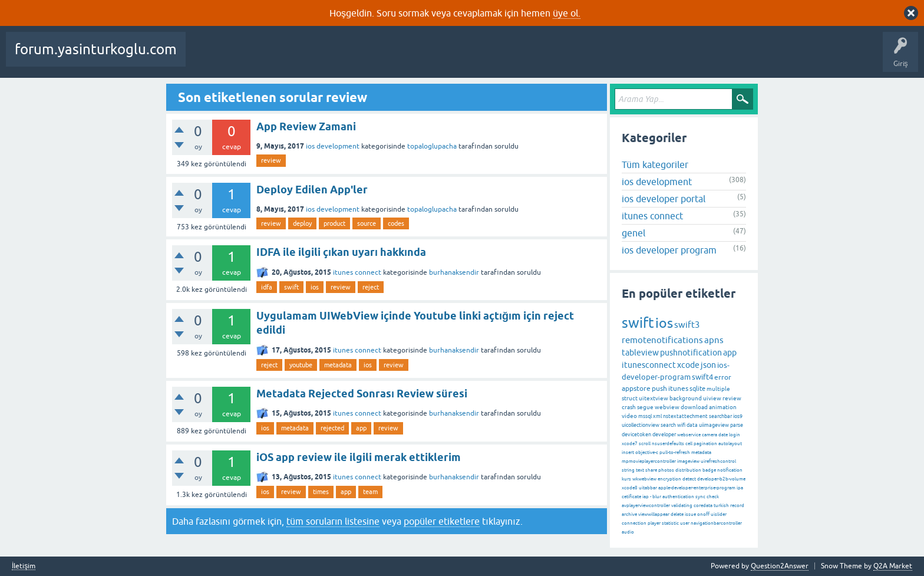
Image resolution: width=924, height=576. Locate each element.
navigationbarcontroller (716, 523)
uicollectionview (641, 425)
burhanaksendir (454, 272)
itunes (678, 389)
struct (630, 398)
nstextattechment (685, 416)
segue (645, 407)
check (713, 497)
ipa (740, 488)
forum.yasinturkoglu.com (96, 49)
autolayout (730, 444)
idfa (267, 287)
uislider (719, 514)
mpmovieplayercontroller (649, 461)
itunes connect (357, 272)
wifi (681, 425)
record (737, 506)
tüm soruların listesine (333, 521)
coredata (703, 506)
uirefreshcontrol (718, 461)
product (334, 223)
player (654, 523)
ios (315, 287)
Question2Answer (780, 566)
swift (291, 287)
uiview (712, 398)
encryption (669, 479)
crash (629, 407)
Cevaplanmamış (313, 58)
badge (709, 470)
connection (634, 523)
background (686, 398)
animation (723, 407)
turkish (721, 506)
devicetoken (636, 435)
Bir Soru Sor (509, 58)
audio (628, 532)
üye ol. (567, 13)
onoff (703, 514)
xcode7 (630, 444)
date (723, 435)
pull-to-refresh (675, 452)
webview (667, 407)
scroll (645, 444)
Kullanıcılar (460, 58)
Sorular (206, 58)
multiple (718, 389)
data (692, 425)
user (685, 523)
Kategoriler (411, 58)
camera (709, 435)
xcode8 (630, 488)
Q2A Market (893, 566)
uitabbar (648, 488)
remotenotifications (662, 340)
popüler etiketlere (442, 521)
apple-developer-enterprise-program (697, 488)
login (735, 435)
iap (646, 497)
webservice (689, 435)
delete (677, 514)
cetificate (631, 497)
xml (657, 416)
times (321, 492)
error (723, 377)
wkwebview (644, 479)
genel (633, 233)
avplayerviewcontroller (646, 506)
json (708, 365)
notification (730, 470)
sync (700, 497)
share (651, 470)
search (668, 425)
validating (682, 506)
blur (657, 497)
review (271, 160)
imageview (688, 461)
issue (690, 514)
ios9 (738, 416)
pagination (705, 444)
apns (714, 340)
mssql (645, 416)
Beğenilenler (252, 58)
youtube (301, 365)
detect (689, 479)
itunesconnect (649, 365)
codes (396, 223)
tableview (640, 353)
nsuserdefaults (668, 444)
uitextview (654, 398)
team (370, 492)
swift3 (687, 325)
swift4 (702, 377)
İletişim (24, 566)
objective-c (647, 452)
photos (666, 470)
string (628, 470)
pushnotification (691, 353)
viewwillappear (654, 514)
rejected (332, 428)
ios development (333, 146)
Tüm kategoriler (655, 164)
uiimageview (714, 425)
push (659, 389)
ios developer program (669, 250)
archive (629, 514)
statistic (670, 523)
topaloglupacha (432, 146)
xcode (688, 365)
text (640, 470)
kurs (626, 479)
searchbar (720, 416)
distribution (688, 470)
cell (689, 444)
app (361, 428)
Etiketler (366, 58)
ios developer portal (664, 199)
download (694, 407)
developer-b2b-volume (721, 479)
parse (737, 425)
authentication (678, 497)
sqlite (697, 389)
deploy (302, 223)
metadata (338, 365)
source (367, 223)
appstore (636, 389)
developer (664, 435)
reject (371, 287)
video (629, 416)
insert (628, 452)
